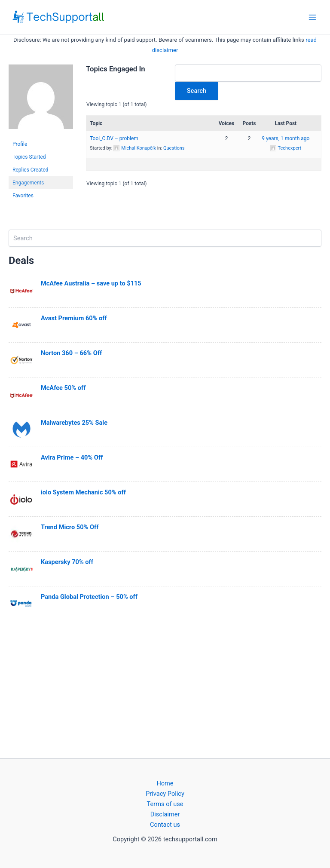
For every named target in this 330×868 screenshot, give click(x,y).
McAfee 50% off (63, 388)
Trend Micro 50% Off (70, 527)
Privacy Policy (165, 794)
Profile (20, 144)
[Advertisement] (165, 689)
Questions (174, 148)
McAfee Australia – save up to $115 (91, 283)
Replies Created (31, 170)
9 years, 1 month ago (286, 138)
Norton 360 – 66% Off (71, 353)
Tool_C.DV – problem (114, 138)
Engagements (28, 183)
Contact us (165, 825)
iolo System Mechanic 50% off (83, 492)
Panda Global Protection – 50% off (89, 597)
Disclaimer (165, 814)
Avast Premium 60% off (74, 318)
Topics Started (29, 157)
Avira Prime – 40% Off (72, 457)
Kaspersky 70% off (67, 562)
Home (165, 783)
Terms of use (165, 804)
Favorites (23, 196)
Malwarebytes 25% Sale (74, 423)
